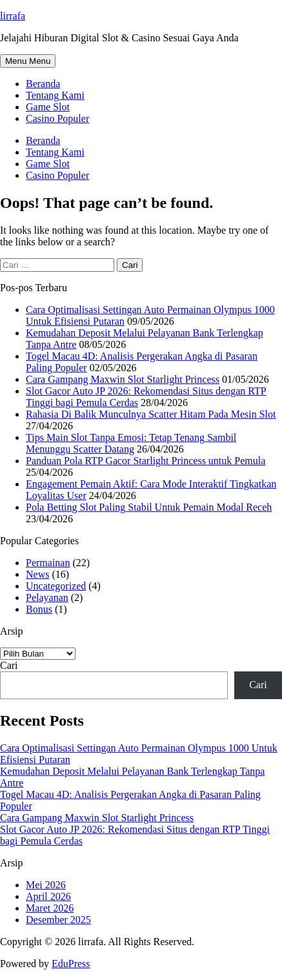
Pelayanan (47, 597)
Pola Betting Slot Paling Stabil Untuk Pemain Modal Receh (149, 507)
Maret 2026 (50, 908)
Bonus (39, 609)
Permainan (48, 563)
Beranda (43, 84)
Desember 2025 (58, 920)
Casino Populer (57, 118)
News (37, 574)
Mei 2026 (46, 885)
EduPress (71, 964)
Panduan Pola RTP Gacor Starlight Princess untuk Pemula (146, 461)
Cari (9, 665)
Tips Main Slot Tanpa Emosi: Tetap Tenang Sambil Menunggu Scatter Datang (131, 443)
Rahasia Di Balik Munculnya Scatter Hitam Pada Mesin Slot (151, 414)
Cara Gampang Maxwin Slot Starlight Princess (123, 379)
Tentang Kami (55, 95)
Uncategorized (56, 586)
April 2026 (48, 896)
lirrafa (13, 16)
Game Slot (48, 107)
